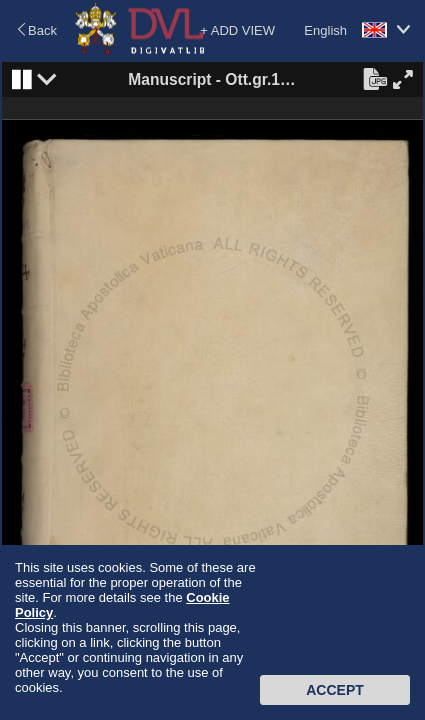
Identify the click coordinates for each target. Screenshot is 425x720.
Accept (335, 690)
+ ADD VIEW (237, 30)
